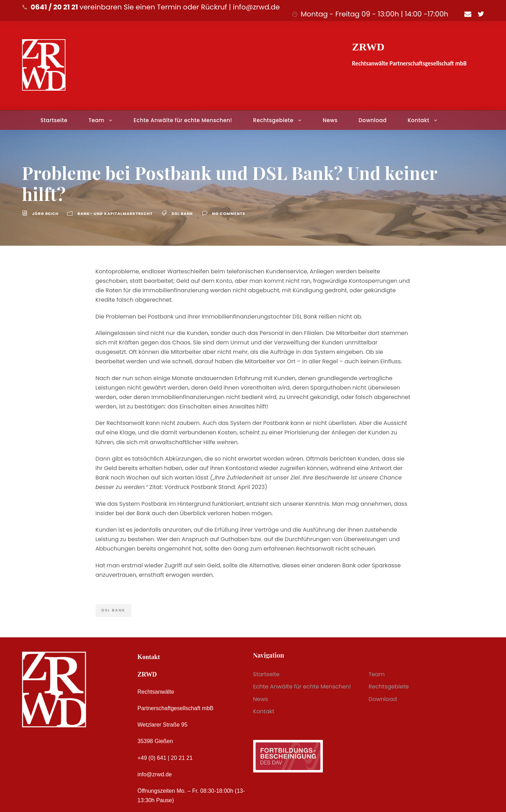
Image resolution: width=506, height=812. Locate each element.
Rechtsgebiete (273, 120)
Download (373, 120)
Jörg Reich (46, 213)
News (330, 120)
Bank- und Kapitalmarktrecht (115, 213)
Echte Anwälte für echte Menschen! (183, 120)
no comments (229, 213)
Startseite (54, 120)
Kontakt (418, 120)
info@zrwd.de (155, 774)
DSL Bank (182, 213)
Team (96, 120)
